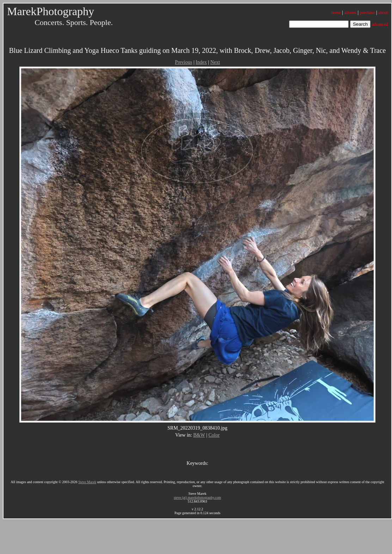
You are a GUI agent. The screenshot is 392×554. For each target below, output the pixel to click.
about (383, 13)
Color (214, 435)
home (336, 13)
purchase (367, 13)
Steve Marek (87, 482)
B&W (199, 435)
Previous (183, 62)
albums (350, 13)
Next (215, 62)
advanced (380, 24)
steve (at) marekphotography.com (197, 497)
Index (201, 62)
